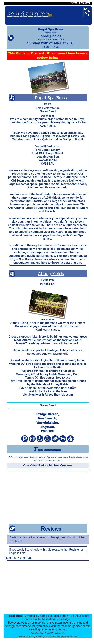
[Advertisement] (48, 500)
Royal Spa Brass (51, 101)
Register (74, 553)
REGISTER (85, 3)
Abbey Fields (51, 277)
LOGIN (73, 3)
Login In (14, 556)
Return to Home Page (19, 561)
